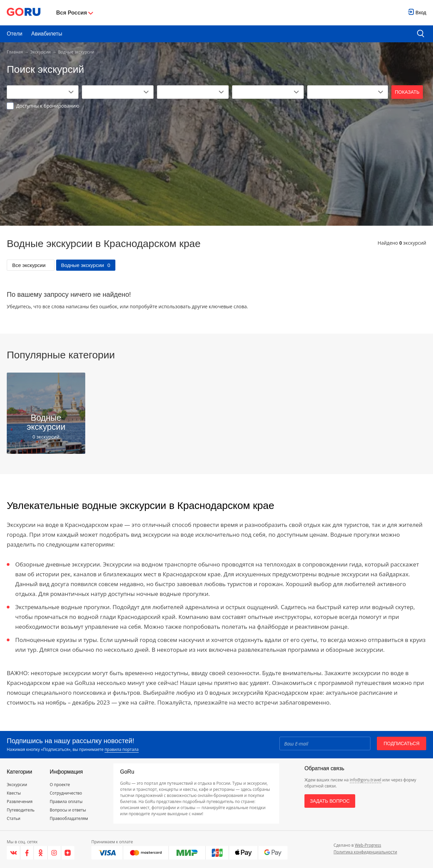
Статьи (14, 818)
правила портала (121, 749)
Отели (15, 34)
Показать (407, 92)
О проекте (60, 785)
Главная (15, 52)
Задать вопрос (330, 801)
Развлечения (20, 802)
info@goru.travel (366, 780)
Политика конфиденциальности (365, 852)
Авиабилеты (47, 34)
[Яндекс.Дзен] (68, 853)
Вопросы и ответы (68, 810)
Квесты (14, 793)
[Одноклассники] (41, 853)
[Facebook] (27, 853)
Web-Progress (368, 845)
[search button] (421, 34)
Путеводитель (21, 810)
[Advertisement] (216, 160)
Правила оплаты (66, 802)
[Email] (325, 743)
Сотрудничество (66, 793)
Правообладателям (69, 818)
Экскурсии (41, 52)
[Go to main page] (24, 13)
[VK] (14, 853)
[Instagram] (54, 853)
